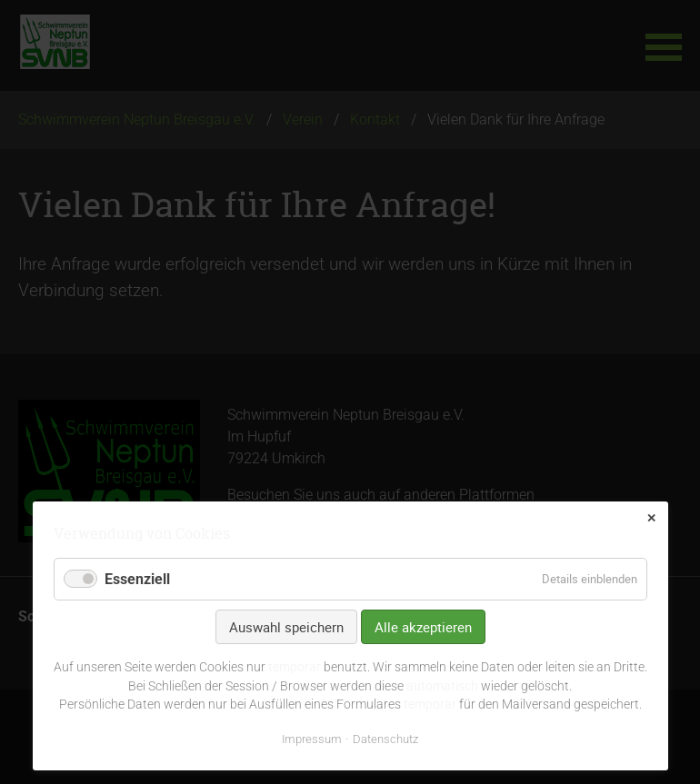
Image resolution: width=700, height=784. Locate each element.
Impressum (312, 739)
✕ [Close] (651, 518)
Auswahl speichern (286, 627)
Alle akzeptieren (423, 627)
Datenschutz (385, 739)
